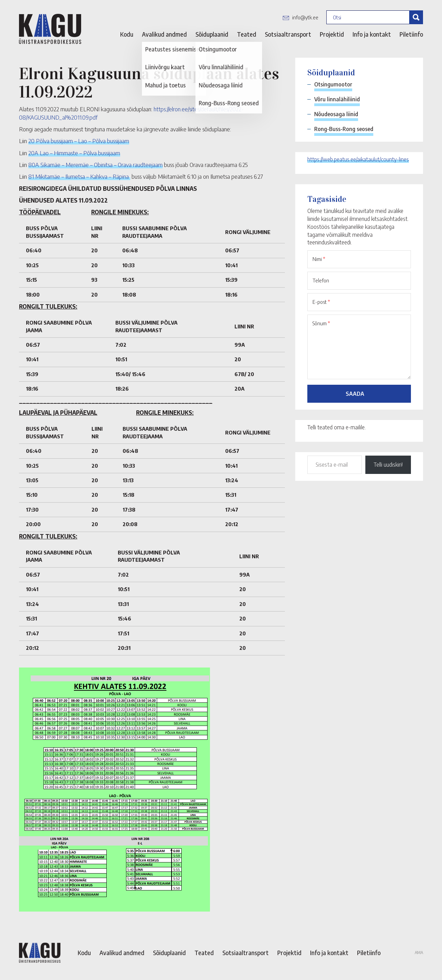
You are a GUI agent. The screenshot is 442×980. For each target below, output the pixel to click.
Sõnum (321, 323)
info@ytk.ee (305, 17)
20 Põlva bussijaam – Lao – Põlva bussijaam (79, 141)
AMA (419, 953)
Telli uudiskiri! (388, 465)
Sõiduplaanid (212, 34)
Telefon (321, 280)
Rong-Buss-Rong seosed (344, 129)
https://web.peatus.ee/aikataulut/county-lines (358, 159)
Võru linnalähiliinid (337, 99)
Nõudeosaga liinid (336, 114)
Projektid (332, 34)
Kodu (127, 34)
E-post (321, 302)
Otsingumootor (333, 84)
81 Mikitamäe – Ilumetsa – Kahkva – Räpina (79, 176)
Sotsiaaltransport (288, 34)
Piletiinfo (411, 34)
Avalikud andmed (164, 34)
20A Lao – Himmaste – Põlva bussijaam (74, 153)
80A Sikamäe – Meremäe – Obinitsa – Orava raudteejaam (95, 165)
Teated (247, 34)
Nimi (319, 259)
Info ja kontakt (372, 34)
